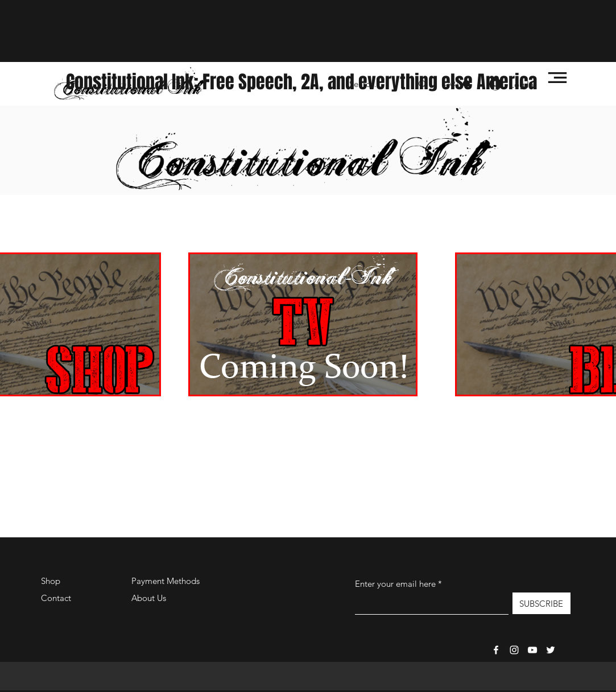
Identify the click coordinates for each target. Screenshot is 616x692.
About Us (149, 598)
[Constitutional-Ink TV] (532, 650)
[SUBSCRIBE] (541, 603)
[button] (557, 78)
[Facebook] (496, 650)
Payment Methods (167, 581)
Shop (51, 581)
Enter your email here (395, 584)
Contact (56, 598)
